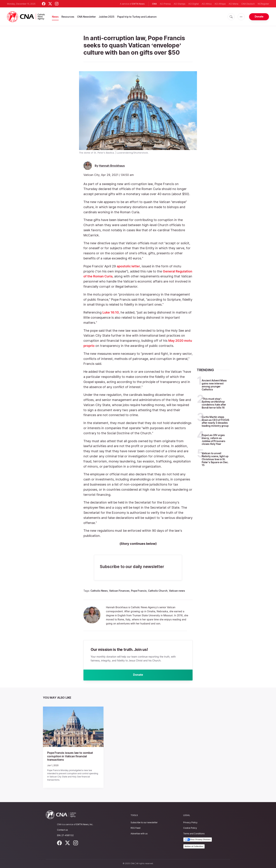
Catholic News (99, 591)
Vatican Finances (119, 591)
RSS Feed (135, 828)
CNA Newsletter (87, 17)
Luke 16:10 (111, 312)
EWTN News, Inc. (85, 824)
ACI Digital (194, 4)
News (55, 17)
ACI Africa (207, 4)
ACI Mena (233, 4)
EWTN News (138, 4)
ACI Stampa (180, 4)
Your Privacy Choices (198, 840)
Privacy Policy (190, 822)
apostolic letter (128, 266)
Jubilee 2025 (107, 17)
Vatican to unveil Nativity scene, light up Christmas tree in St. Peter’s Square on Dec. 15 (215, 459)
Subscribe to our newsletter (144, 822)
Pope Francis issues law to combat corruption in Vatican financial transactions (70, 756)
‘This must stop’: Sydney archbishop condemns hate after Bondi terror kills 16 (214, 403)
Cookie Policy (190, 828)
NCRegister (263, 4)
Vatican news (177, 591)
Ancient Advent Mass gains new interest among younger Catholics (214, 385)
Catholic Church (158, 591)
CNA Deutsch (248, 4)
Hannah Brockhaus (112, 166)
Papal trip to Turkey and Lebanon (137, 17)
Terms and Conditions (194, 834)
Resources (68, 17)
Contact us (62, 830)
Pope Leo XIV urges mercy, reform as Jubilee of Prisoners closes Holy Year (214, 439)
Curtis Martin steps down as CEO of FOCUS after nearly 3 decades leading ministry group (215, 421)
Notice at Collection (194, 846)
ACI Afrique (220, 4)
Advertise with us (139, 834)
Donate (259, 16)
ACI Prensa (165, 4)
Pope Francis (139, 591)
